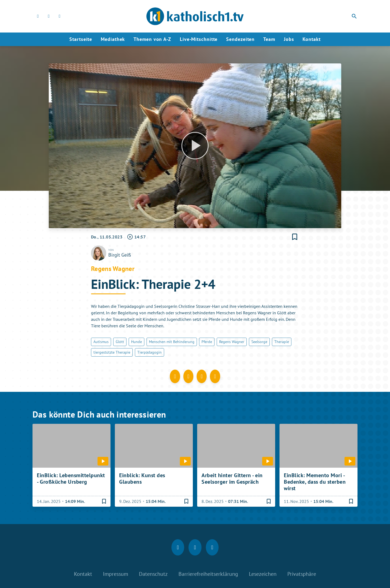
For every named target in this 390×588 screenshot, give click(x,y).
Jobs (289, 39)
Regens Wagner (232, 342)
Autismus (101, 342)
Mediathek (113, 39)
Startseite (81, 39)
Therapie (282, 342)
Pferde (207, 342)
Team (269, 39)
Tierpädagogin (149, 352)
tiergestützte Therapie (112, 352)
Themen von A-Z (152, 39)
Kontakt (311, 39)
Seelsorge (259, 342)
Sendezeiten (240, 39)
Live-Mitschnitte (199, 39)
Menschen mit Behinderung (172, 342)
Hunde (136, 342)
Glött (120, 342)
